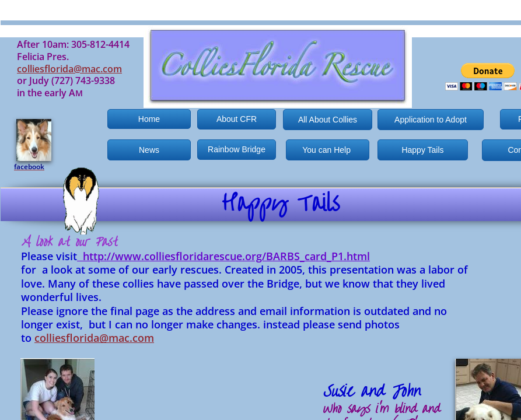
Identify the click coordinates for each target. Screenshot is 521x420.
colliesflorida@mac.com (94, 338)
